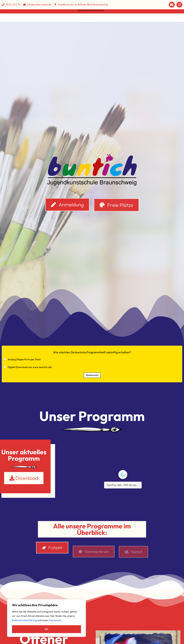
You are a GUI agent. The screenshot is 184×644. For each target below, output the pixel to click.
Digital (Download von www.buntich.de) (30, 368)
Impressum (55, 620)
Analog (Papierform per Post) (24, 361)
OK (46, 629)
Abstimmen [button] (92, 376)
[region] (46, 618)
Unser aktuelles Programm (24, 456)
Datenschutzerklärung (24, 620)
